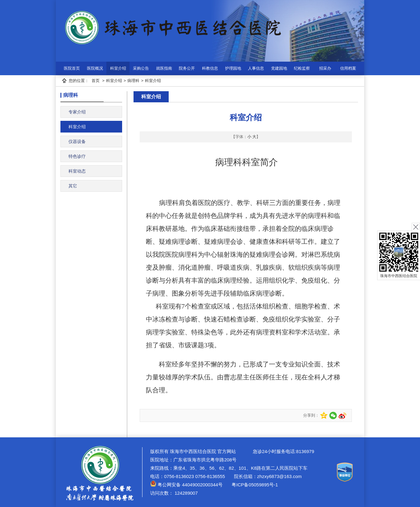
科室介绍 (118, 68)
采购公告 (141, 68)
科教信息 (210, 68)
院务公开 (187, 68)
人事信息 (256, 68)
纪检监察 (302, 68)
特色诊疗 (77, 156)
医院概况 (95, 68)
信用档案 (348, 68)
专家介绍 (77, 112)
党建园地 (279, 68)
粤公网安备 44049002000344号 (186, 485)
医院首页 (72, 68)
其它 (73, 186)
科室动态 (77, 171)
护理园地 (233, 68)
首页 (96, 81)
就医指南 (164, 68)
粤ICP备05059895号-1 (254, 485)
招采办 (325, 68)
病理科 (133, 81)
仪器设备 (77, 141)
